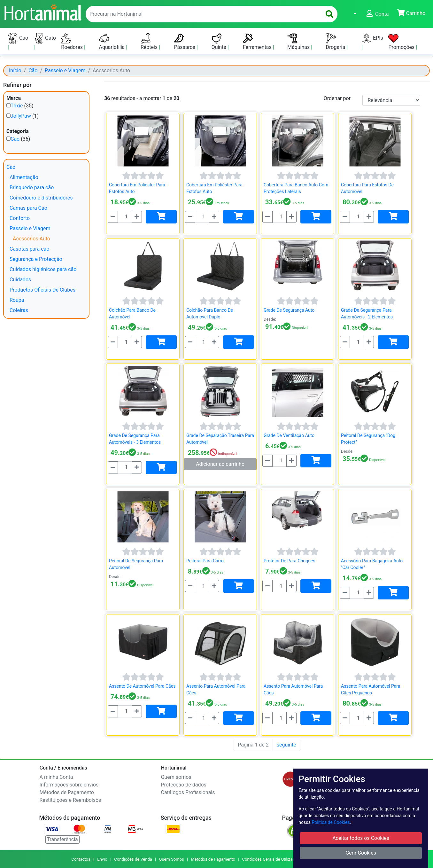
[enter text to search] (202, 14)
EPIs (372, 38)
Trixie (17, 106)
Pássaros (186, 42)
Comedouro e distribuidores (41, 198)
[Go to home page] (43, 12)
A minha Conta (56, 777)
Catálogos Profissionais (188, 792)
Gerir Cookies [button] (361, 853)
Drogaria (336, 42)
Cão (18, 38)
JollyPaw (21, 116)
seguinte (286, 745)
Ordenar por (337, 98)
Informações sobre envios (69, 785)
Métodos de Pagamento (67, 792)
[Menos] (113, 217)
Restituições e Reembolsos (70, 800)
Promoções (402, 42)
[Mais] (137, 217)
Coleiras (19, 310)
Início (15, 70)
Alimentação (24, 177)
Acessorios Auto (31, 239)
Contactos (81, 859)
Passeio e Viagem (65, 70)
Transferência (62, 839)
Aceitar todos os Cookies (361, 838)
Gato (45, 38)
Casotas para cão (29, 249)
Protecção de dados (184, 785)
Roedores (73, 42)
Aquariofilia (112, 42)
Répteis (150, 42)
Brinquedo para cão (32, 188)
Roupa (17, 300)
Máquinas (299, 42)
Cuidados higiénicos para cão (43, 269)
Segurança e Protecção (36, 259)
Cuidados (20, 280)
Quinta (220, 42)
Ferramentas (258, 42)
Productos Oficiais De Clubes (43, 290)
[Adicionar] (161, 217)
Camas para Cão (28, 208)
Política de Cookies (331, 822)
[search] (329, 14)
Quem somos (176, 777)
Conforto (20, 218)
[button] (351, 14)
